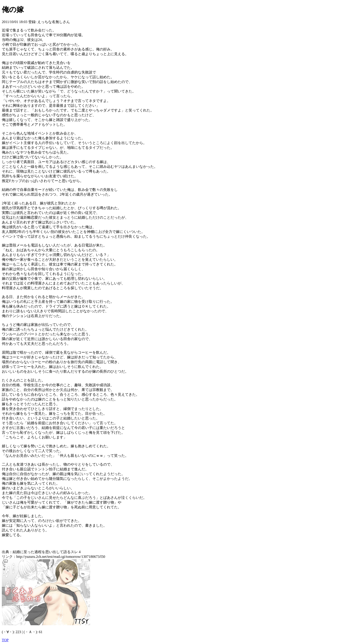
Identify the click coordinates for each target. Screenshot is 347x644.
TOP (5, 640)
